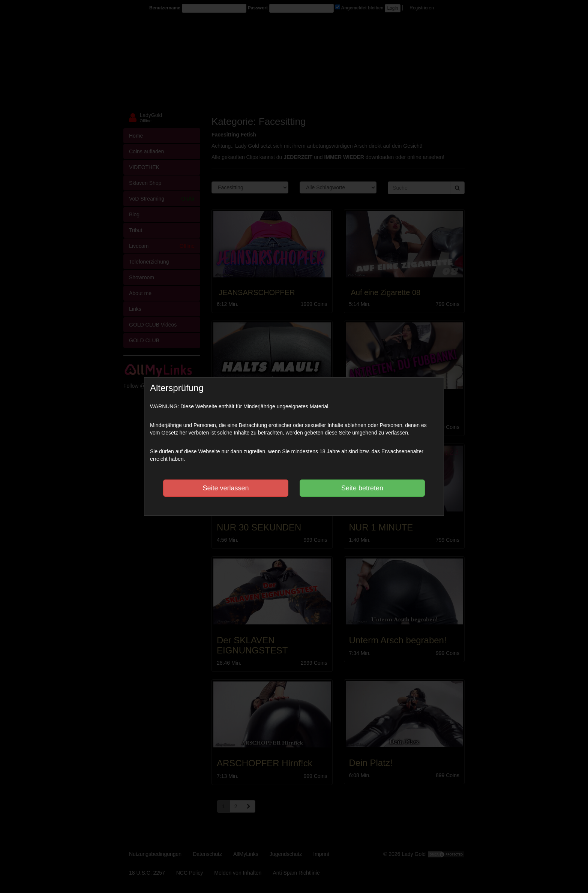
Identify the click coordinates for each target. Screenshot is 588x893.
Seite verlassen (226, 488)
